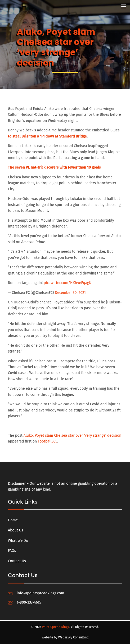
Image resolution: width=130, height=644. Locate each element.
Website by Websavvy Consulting (65, 637)
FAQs (12, 551)
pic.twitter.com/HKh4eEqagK (68, 283)
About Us (15, 530)
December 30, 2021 (70, 293)
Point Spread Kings (55, 627)
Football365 (48, 441)
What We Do (18, 541)
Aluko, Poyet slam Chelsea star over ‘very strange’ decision (73, 435)
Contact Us (17, 561)
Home (13, 520)
